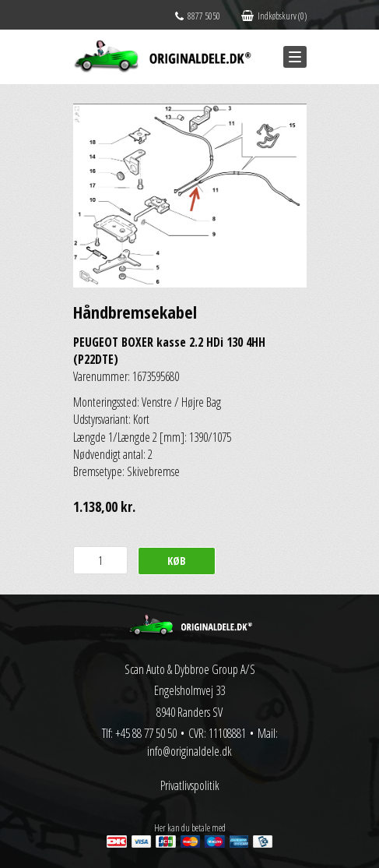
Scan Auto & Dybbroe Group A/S (190, 669)
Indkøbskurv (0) (274, 16)
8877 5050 (198, 16)
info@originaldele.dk (189, 751)
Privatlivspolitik (190, 785)
